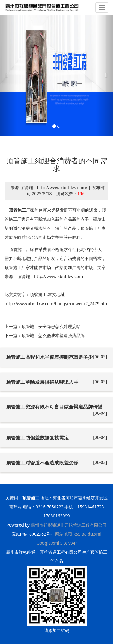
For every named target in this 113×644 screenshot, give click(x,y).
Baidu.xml (91, 534)
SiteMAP (68, 543)
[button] (8, 75)
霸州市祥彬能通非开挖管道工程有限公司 (69, 525)
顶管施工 (17, 210)
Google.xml (48, 543)
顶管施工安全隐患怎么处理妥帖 (51, 326)
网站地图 (64, 534)
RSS (77, 534)
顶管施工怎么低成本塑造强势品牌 (53, 335)
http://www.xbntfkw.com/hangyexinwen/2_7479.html (57, 303)
